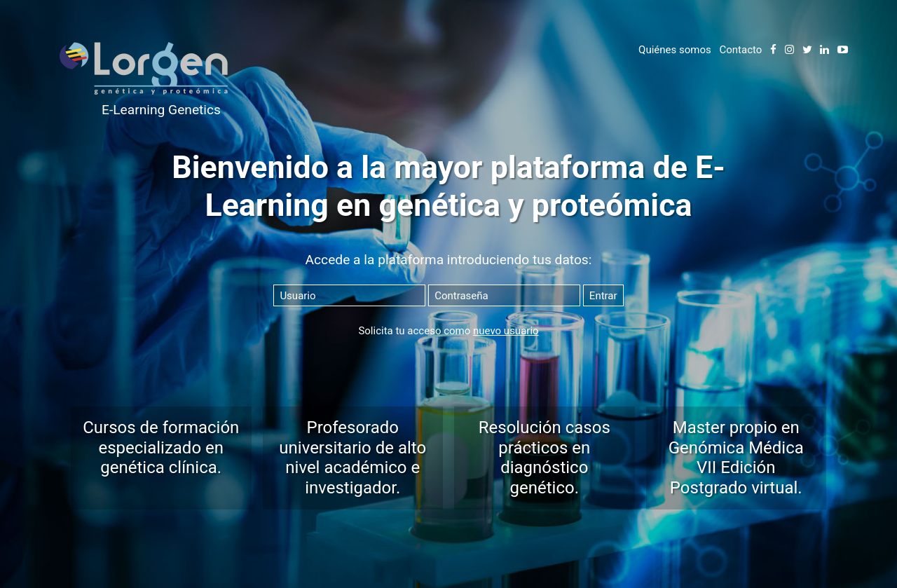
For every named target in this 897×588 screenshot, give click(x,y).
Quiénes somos (675, 50)
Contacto (740, 50)
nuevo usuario (506, 331)
